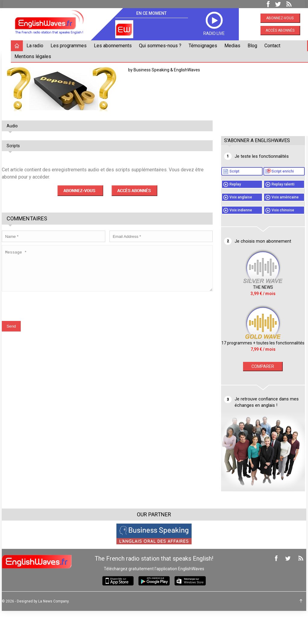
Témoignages (204, 46)
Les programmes (70, 46)
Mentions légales (34, 56)
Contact (274, 46)
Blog (254, 46)
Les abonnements (114, 46)
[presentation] (49, 310)
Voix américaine (263, 222)
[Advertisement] (264, 92)
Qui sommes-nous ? (161, 46)
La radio (36, 46)
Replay (255, 193)
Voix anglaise (261, 214)
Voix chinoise (261, 244)
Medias (234, 46)
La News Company (55, 634)
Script (255, 171)
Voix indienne (261, 235)
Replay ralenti (261, 201)
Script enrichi (261, 180)
